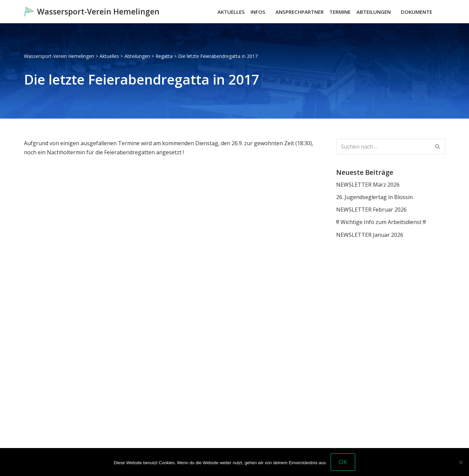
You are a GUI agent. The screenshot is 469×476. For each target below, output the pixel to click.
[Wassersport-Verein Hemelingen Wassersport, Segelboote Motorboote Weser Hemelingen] (92, 12)
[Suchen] (439, 12)
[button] (268, 12)
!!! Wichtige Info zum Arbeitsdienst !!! (381, 222)
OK (343, 462)
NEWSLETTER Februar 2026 (371, 210)
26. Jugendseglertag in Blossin (374, 197)
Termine (340, 12)
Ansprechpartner (300, 12)
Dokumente (417, 12)
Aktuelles (231, 12)
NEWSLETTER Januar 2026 (370, 235)
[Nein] (461, 462)
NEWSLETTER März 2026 (368, 185)
